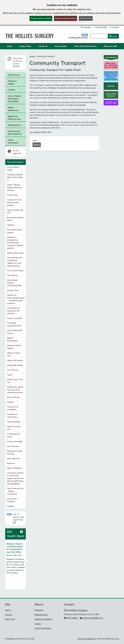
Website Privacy (41, 615)
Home (32, 56)
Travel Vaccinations (13, 141)
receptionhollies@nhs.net (91, 618)
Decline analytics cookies (66, 18)
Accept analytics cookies (41, 18)
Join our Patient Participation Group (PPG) (15, 99)
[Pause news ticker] (21, 532)
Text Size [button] (114, 27)
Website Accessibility (43, 619)
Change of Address (12, 82)
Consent (11, 90)
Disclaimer (39, 610)
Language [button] (86, 27)
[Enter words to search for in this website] (99, 36)
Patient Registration (13, 109)
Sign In (8, 610)
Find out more (86, 18)
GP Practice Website (86, 639)
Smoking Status (14, 125)
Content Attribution (43, 628)
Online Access (14, 75)
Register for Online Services (14, 118)
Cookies (38, 624)
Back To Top (10, 619)
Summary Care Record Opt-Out (15, 133)
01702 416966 (100, 27)
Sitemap (8, 615)
